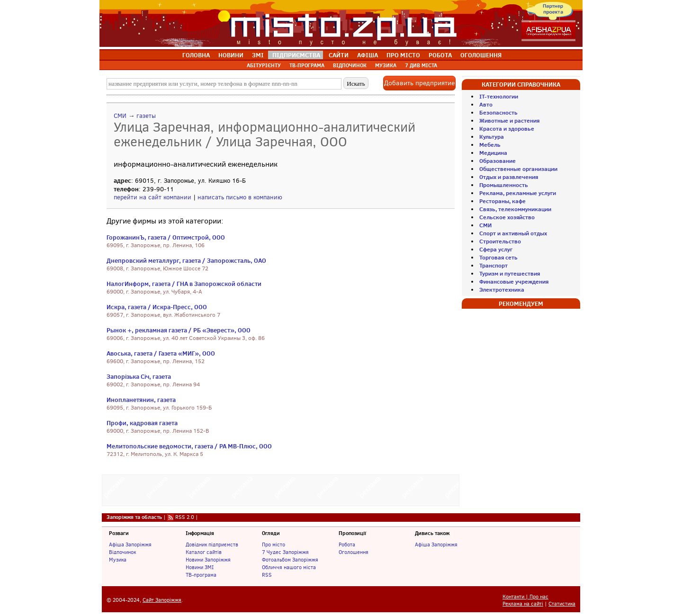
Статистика (562, 604)
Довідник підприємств (212, 545)
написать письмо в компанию (240, 197)
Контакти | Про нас (525, 597)
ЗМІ (258, 55)
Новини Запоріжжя (208, 560)
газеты (146, 116)
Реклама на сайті (523, 604)
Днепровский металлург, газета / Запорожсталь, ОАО (186, 260)
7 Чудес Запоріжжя (285, 552)
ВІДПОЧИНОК (350, 65)
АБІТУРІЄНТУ (264, 65)
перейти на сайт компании (153, 197)
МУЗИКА (386, 65)
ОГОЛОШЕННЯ (481, 55)
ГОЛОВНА (196, 55)
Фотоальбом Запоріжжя (290, 560)
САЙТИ (339, 55)
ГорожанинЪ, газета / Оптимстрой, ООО (166, 237)
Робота (347, 545)
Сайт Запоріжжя (162, 600)
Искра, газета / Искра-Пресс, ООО (157, 307)
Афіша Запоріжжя (130, 545)
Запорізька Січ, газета (139, 376)
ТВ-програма (201, 575)
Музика (118, 560)
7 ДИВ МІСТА (421, 65)
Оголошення (354, 552)
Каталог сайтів (204, 552)
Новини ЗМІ (200, 567)
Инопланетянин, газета (141, 400)
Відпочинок (122, 552)
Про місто (274, 545)
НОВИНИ (231, 55)
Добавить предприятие (419, 83)
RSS (267, 575)
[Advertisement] (281, 489)
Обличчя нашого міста (289, 567)
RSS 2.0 (185, 517)
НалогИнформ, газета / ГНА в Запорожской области (184, 284)
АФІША (368, 55)
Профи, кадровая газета (142, 423)
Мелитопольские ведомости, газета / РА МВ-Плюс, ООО (189, 446)
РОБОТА (440, 55)
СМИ (120, 116)
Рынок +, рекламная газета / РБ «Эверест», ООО (179, 330)
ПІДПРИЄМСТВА (296, 55)
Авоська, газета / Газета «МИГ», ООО (161, 353)
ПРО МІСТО (403, 55)
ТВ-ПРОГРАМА (307, 65)
